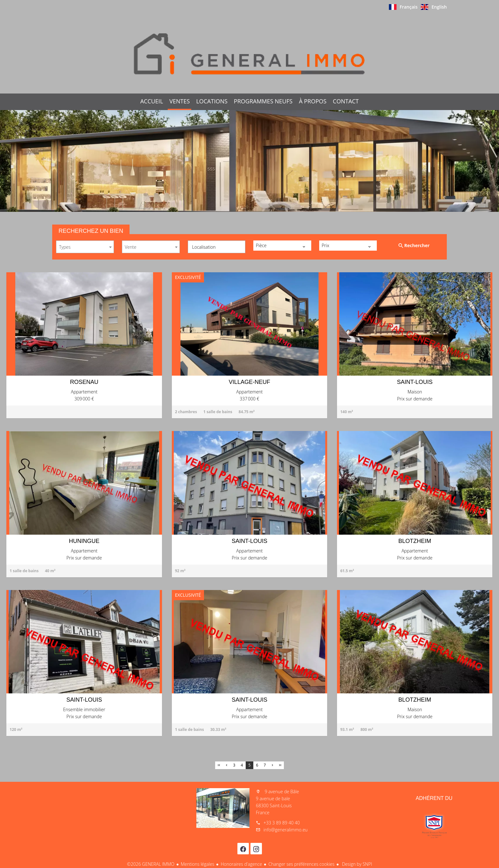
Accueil (250, 54)
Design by (356, 864)
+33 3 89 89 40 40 (282, 823)
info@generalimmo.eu (286, 830)
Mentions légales (197, 864)
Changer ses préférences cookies (301, 864)
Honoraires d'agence (241, 864)
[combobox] (85, 247)
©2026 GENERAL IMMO (151, 864)
